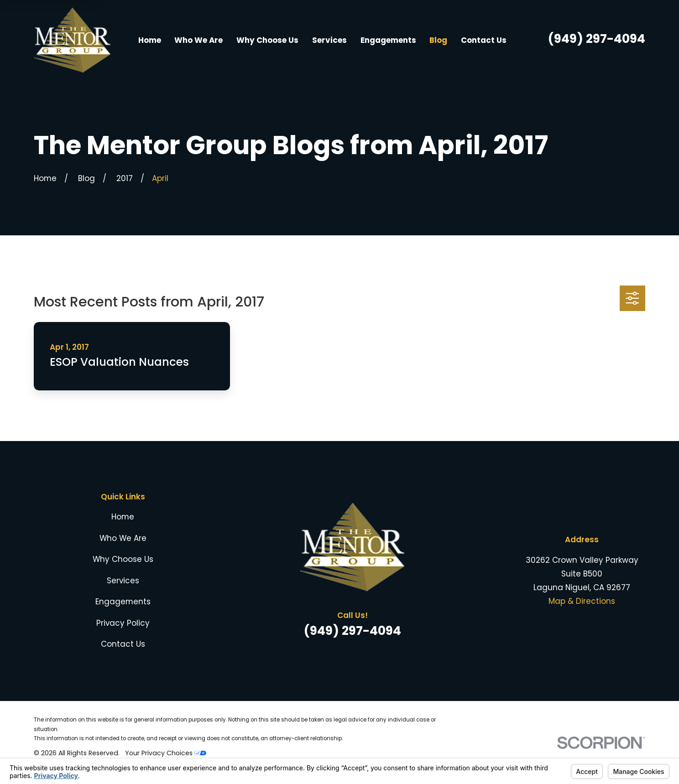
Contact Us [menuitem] (484, 40)
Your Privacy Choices (166, 753)
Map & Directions (582, 601)
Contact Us (123, 644)
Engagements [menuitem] (388, 40)
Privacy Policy (123, 623)
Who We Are (123, 538)
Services (123, 581)
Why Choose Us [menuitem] (267, 40)
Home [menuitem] (150, 40)
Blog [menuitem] (438, 40)
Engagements (123, 602)
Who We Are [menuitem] (198, 40)
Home (123, 517)
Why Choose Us (123, 559)
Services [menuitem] (329, 40)
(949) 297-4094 (597, 39)
